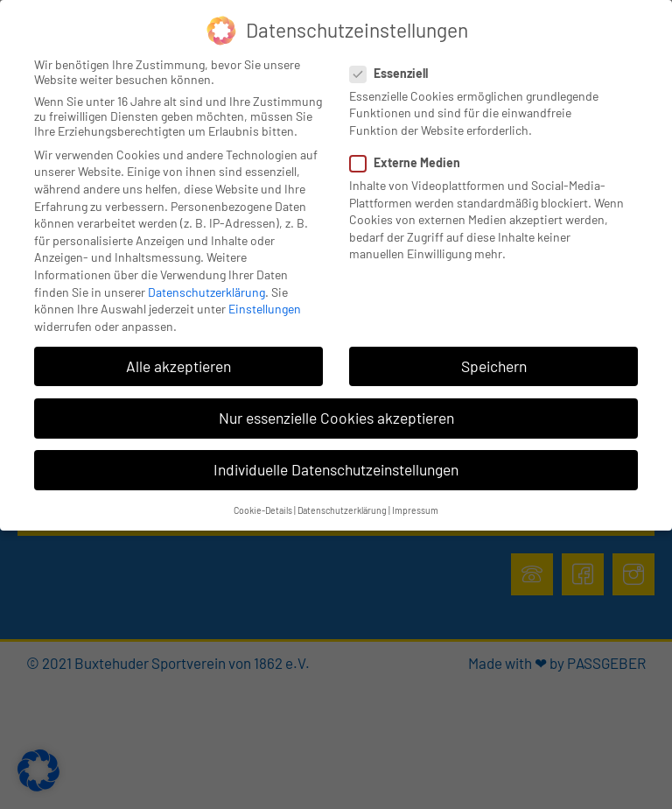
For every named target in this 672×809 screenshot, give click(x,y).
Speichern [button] (494, 366)
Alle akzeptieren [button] (178, 366)
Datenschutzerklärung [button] (342, 510)
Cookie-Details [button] (263, 510)
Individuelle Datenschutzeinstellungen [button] (336, 469)
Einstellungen (265, 309)
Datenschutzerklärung (206, 292)
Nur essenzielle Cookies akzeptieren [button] (336, 418)
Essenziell (394, 73)
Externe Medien (410, 162)
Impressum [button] (415, 510)
